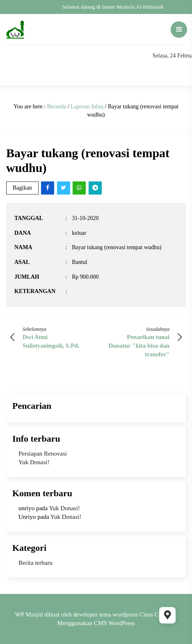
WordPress (122, 623)
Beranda (57, 107)
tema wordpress (118, 614)
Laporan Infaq (87, 107)
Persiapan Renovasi (43, 454)
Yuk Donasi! (34, 462)
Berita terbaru (35, 563)
